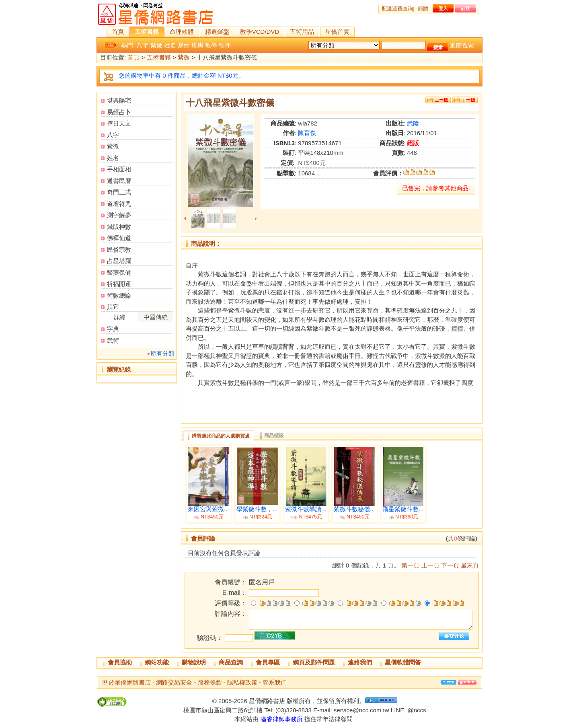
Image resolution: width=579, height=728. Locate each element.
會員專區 (268, 662)
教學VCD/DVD (260, 32)
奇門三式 (119, 192)
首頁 (118, 32)
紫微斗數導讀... (306, 509)
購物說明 (194, 662)
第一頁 (410, 565)
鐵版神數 (119, 227)
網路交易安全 (174, 682)
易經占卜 (119, 112)
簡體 (423, 9)
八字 (142, 45)
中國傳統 (156, 317)
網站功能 (157, 662)
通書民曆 (119, 181)
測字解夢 (119, 215)
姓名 (170, 45)
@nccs (417, 710)
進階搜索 (462, 45)
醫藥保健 (119, 272)
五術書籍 (147, 32)
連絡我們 (360, 662)
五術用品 (302, 32)
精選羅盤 (217, 32)
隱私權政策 (242, 682)
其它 (113, 307)
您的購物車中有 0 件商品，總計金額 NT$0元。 (182, 75)
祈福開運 (119, 284)
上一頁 (430, 565)
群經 (119, 317)
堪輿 (197, 45)
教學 (211, 45)
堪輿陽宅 (119, 100)
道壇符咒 (119, 204)
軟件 (225, 45)
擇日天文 (119, 123)
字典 (113, 329)
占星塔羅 (119, 261)
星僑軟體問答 (403, 662)
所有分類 (162, 353)
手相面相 (119, 169)
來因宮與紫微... (208, 509)
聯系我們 (275, 682)
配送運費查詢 (397, 9)
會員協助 (120, 662)
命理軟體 (182, 32)
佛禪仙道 (119, 238)
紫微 (156, 45)
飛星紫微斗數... (403, 509)
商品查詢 (231, 662)
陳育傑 (307, 133)
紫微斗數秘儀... (354, 509)
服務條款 (210, 682)
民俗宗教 (119, 250)
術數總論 (119, 295)
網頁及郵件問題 (314, 662)
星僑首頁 (337, 32)
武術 (113, 340)
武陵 (413, 123)
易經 (184, 45)
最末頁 (470, 565)
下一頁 (450, 565)
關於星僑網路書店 (127, 682)
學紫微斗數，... (257, 509)
